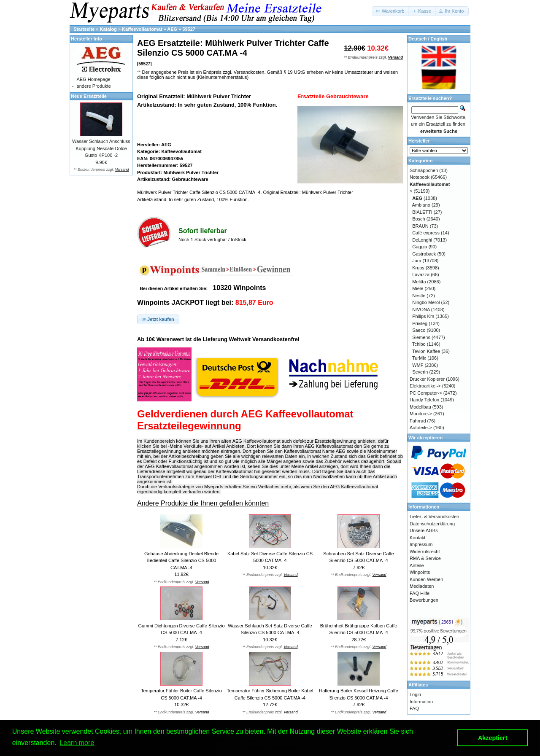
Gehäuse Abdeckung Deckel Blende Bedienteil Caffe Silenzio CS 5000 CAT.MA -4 (181, 561)
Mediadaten (422, 586)
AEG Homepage (94, 79)
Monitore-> (421, 414)
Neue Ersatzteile (89, 96)
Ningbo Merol (426, 302)
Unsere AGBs (424, 530)
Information (421, 702)
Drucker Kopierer (427, 379)
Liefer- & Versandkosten (434, 517)
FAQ (414, 708)
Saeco (419, 330)
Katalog (108, 29)
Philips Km (423, 316)
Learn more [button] (77, 743)
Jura (417, 261)
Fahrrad (418, 421)
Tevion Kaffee (426, 351)
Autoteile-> (421, 428)
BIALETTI (422, 212)
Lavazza (421, 274)
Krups (418, 268)
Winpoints (420, 572)
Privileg (420, 323)
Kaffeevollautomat (142, 29)
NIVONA (421, 309)
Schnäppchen (424, 170)
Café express (426, 233)
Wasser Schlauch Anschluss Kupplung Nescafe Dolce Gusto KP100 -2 (101, 148)
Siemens (421, 337)
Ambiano (421, 205)
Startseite (84, 29)
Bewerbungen (424, 600)
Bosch (419, 219)
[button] (390, 11)
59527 (189, 29)
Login (415, 694)
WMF (418, 365)
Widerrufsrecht (425, 552)
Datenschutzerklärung (432, 524)
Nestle (419, 296)
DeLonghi (422, 240)
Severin (420, 372)
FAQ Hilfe (420, 593)
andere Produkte (94, 86)
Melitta (419, 282)
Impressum (421, 544)
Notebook (420, 177)
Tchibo (419, 344)
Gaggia (420, 247)
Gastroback (424, 254)
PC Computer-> (426, 393)
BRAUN (420, 226)
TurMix (419, 358)
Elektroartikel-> (425, 386)
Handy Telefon (424, 400)
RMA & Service (425, 558)
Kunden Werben (426, 579)
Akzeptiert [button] (493, 738)
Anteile (417, 565)
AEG (172, 29)
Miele (418, 288)
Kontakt (417, 538)
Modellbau (420, 407)
